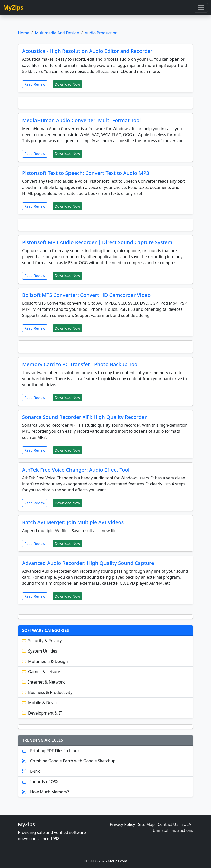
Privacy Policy (122, 824)
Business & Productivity (47, 692)
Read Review (35, 84)
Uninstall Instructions (173, 830)
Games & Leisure (41, 672)
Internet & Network (44, 682)
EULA (186, 824)
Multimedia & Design (45, 661)
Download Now (67, 84)
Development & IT (42, 713)
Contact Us (168, 824)
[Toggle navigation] (201, 8)
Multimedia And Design (57, 33)
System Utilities (40, 651)
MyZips (13, 7)
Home (24, 33)
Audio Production (101, 33)
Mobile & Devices (41, 703)
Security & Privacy (42, 641)
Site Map (146, 824)
